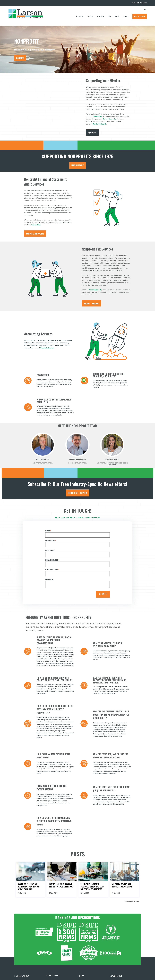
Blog (110, 16)
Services (90, 16)
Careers (126, 16)
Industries (80, 16)
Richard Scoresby (109, 119)
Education (101, 16)
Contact (20, 58)
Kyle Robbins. (98, 116)
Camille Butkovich (99, 124)
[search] (145, 10)
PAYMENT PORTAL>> (140, 3)
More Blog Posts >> (132, 901)
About (117, 16)
